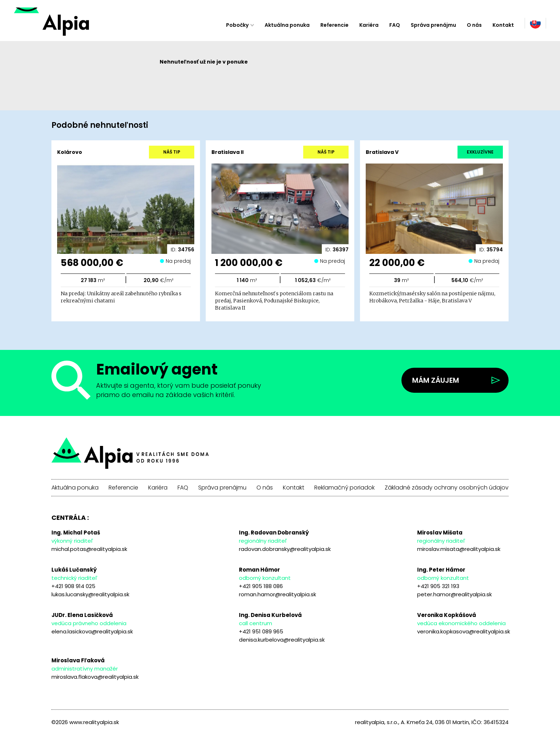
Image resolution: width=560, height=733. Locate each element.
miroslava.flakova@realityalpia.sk (95, 677)
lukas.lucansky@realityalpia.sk (90, 594)
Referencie (334, 25)
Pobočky (237, 25)
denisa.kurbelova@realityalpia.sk (282, 640)
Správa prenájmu (433, 25)
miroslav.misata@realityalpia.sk (459, 549)
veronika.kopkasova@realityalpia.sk (464, 631)
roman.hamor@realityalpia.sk (277, 594)
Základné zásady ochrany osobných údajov (447, 488)
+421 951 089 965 (261, 631)
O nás (474, 25)
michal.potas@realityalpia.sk (89, 549)
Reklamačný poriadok (344, 488)
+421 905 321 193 (438, 586)
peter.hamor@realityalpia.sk (454, 594)
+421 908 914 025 (73, 586)
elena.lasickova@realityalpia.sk (92, 631)
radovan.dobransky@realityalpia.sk (285, 549)
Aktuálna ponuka (287, 25)
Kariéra (369, 25)
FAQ (395, 25)
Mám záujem (436, 380)
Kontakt (503, 25)
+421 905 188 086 (261, 586)
